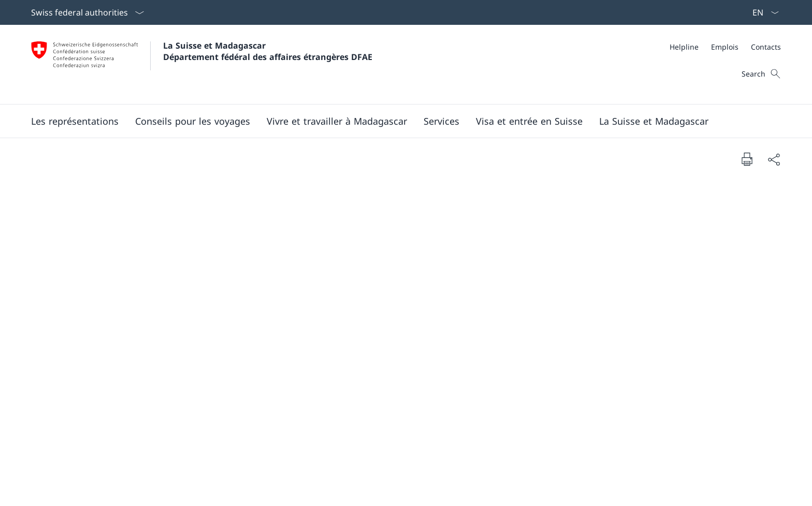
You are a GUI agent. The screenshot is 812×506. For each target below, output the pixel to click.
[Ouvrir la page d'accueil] (202, 64)
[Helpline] (684, 47)
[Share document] (774, 159)
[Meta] (725, 47)
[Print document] (747, 159)
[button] (75, 121)
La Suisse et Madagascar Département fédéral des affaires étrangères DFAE (268, 51)
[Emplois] (725, 47)
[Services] (441, 121)
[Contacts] (766, 47)
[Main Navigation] (398, 121)
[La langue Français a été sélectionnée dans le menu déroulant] (762, 12)
